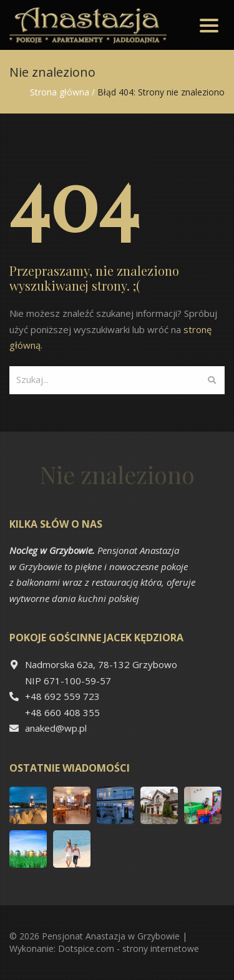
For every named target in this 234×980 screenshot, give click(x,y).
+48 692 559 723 (62, 696)
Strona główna (60, 92)
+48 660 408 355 (62, 712)
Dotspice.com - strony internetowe (129, 948)
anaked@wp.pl (56, 728)
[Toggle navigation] (209, 25)
